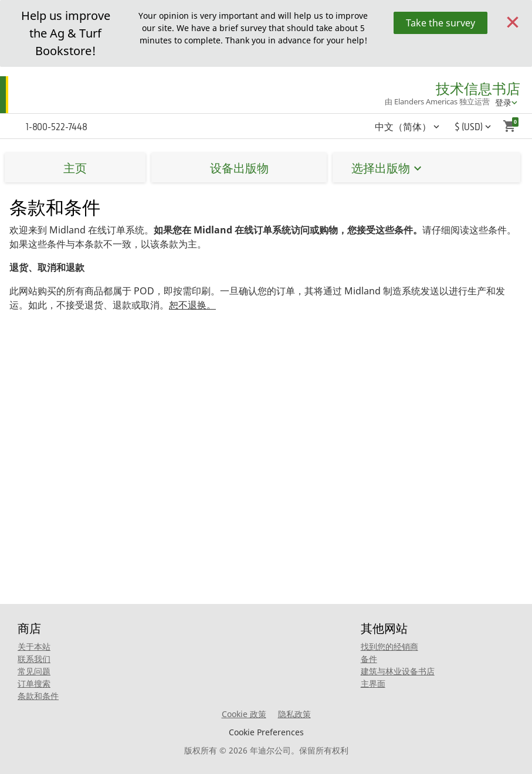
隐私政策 (294, 714)
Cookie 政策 (244, 714)
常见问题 (34, 671)
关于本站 (34, 646)
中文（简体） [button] (403, 127)
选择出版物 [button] (381, 168)
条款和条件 (38, 696)
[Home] (57, 95)
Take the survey (440, 23)
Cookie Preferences (266, 732)
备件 (369, 659)
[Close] (513, 21)
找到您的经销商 (389, 646)
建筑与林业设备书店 (398, 671)
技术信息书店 (478, 89)
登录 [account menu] (503, 102)
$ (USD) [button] (469, 127)
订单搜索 (34, 683)
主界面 (373, 683)
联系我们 (34, 659)
